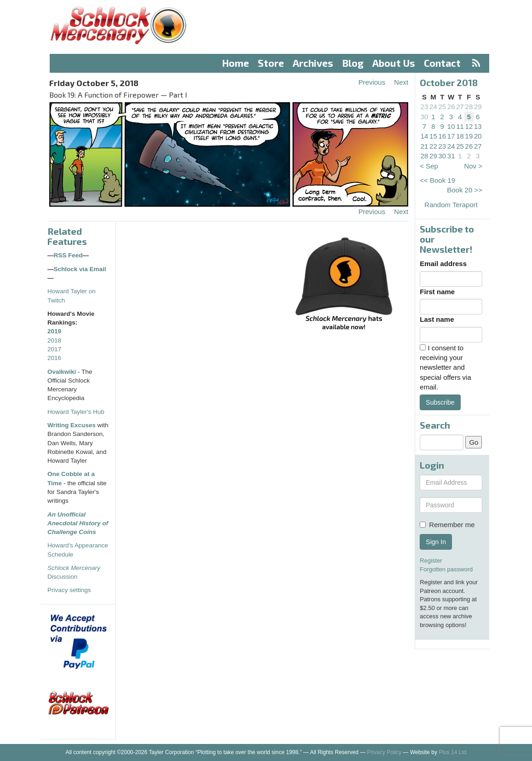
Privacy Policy (385, 752)
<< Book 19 (437, 180)
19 (469, 136)
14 (425, 136)
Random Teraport (451, 205)
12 (469, 126)
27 (460, 107)
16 (442, 136)
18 (460, 136)
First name (437, 292)
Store (271, 63)
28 (469, 107)
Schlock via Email (80, 269)
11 (460, 126)
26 (451, 107)
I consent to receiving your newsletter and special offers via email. (445, 368)
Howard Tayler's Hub (76, 412)
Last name (437, 319)
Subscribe (440, 402)
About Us (394, 63)
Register (431, 561)
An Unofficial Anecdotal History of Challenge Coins (78, 523)
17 (451, 136)
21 (425, 146)
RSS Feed (68, 255)
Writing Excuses (72, 425)
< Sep (429, 166)
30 (425, 117)
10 (451, 126)
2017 (54, 349)
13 (478, 126)
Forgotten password (446, 569)
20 (478, 136)
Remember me (447, 525)
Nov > (473, 166)
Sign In (436, 542)
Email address (443, 264)
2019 (54, 331)
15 (433, 136)
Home (236, 63)
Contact (442, 63)
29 (478, 107)
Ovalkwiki (63, 372)
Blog (353, 63)
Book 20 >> (465, 190)
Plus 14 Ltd (452, 752)
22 (433, 146)
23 (425, 107)
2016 (54, 358)
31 (451, 156)
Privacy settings (69, 590)
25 (442, 107)
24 (433, 107)
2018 (54, 340)
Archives (313, 63)
